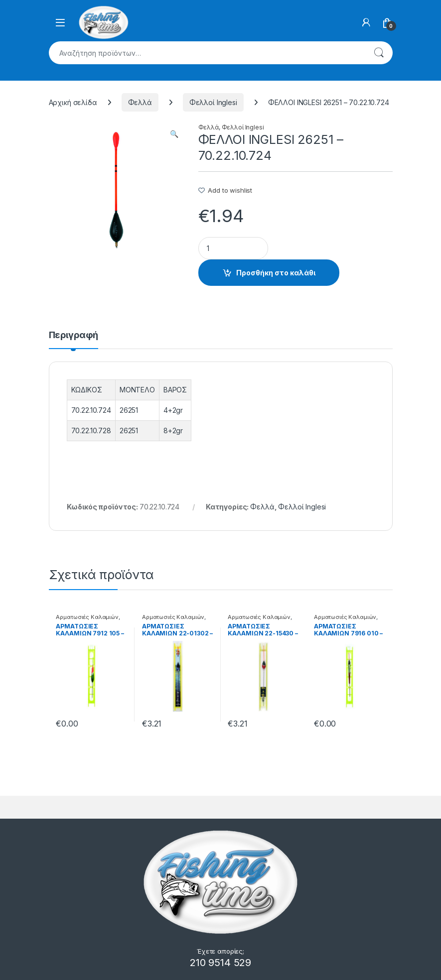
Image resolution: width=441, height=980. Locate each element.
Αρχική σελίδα (73, 102)
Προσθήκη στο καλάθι (276, 273)
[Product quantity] (233, 248)
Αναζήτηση (379, 53)
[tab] (74, 340)
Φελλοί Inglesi (213, 102)
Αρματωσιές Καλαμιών (87, 617)
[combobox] (207, 53)
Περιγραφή (74, 335)
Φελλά (140, 102)
